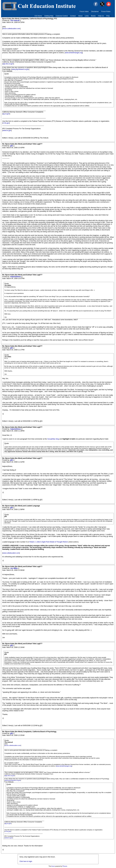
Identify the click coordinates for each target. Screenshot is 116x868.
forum (53, 866)
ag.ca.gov (6, 114)
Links (87, 16)
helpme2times (16, 277)
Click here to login (26, 861)
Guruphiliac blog (53, 439)
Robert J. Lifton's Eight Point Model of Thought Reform (49, 542)
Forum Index (84, 12)
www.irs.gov (7, 130)
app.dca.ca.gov (8, 64)
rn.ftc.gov (6, 123)
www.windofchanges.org (74, 53)
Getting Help (49, 16)
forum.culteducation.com (11, 29)
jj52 (12, 146)
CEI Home (38, 16)
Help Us (101, 16)
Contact (73, 16)
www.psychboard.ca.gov (20, 69)
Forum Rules (106, 12)
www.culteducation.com (11, 553)
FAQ (108, 16)
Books (93, 16)
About (80, 16)
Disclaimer (95, 12)
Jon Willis (14, 568)
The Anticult (15, 21)
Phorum (65, 866)
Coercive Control (62, 16)
